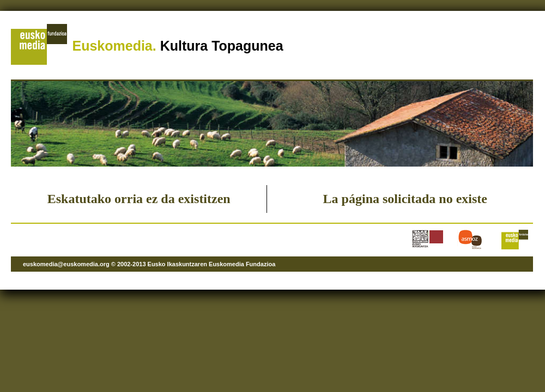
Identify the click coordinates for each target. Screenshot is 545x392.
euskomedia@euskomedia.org (66, 264)
